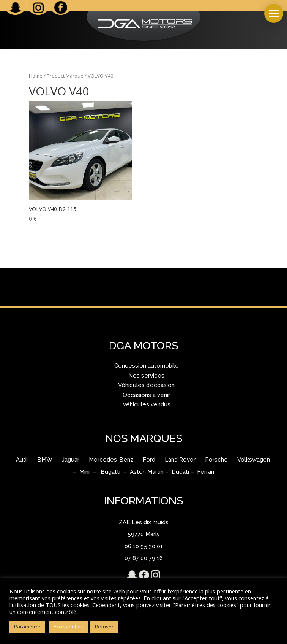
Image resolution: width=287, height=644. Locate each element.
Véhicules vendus (147, 404)
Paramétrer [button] (27, 627)
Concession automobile (147, 366)
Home (36, 76)
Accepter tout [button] (69, 627)
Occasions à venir (146, 395)
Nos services (146, 376)
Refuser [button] (104, 627)
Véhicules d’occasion (146, 385)
